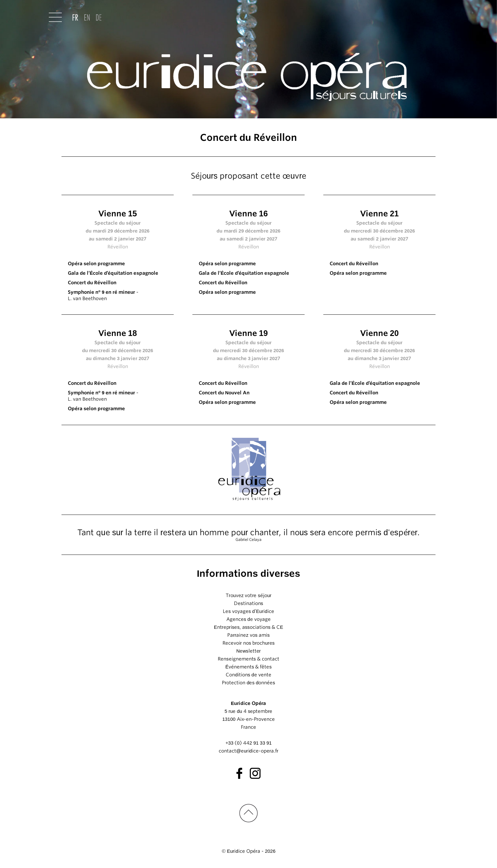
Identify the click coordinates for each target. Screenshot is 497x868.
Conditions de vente (248, 675)
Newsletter (248, 651)
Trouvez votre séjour (249, 595)
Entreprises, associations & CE (249, 627)
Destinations (248, 603)
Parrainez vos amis (248, 635)
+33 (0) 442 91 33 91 (248, 743)
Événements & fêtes (248, 667)
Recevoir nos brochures (248, 643)
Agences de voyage (248, 619)
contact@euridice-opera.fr (248, 751)
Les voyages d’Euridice (248, 611)
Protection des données (248, 683)
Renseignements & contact (248, 659)
